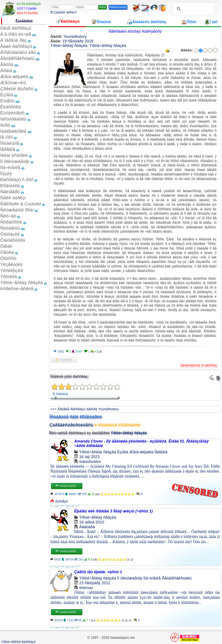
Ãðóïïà (7, 64)
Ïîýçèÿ (6, 173)
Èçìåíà (7, 95)
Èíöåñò (7, 101)
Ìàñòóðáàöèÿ (13, 119)
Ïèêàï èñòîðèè (14, 155)
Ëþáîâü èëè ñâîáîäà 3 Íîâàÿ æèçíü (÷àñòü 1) (113, 511)
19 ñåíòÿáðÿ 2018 (78, 41)
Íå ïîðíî (7, 137)
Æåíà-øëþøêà (14, 76)
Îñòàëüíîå (10, 143)
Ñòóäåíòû (10, 228)
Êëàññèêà (11, 107)
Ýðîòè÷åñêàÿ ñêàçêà (21, 283)
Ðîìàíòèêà (10, 186)
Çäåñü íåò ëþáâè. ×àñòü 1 (98, 572)
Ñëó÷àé (8, 216)
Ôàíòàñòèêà (13, 240)
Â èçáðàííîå (64, 360)
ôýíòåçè (62, 501)
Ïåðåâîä (8, 149)
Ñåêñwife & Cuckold (20, 204)
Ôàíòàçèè (10, 234)
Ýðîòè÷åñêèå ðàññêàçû (18, 642)
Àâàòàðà (87, 527)
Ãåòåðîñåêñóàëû (17, 58)
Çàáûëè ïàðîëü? (64, 12)
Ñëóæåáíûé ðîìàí (17, 210)
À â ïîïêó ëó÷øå (16, 34)
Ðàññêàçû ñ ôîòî (17, 180)
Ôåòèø (7, 252)
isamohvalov (90, 462)
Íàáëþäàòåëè (13, 131)
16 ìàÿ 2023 (89, 457)
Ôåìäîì (6, 246)
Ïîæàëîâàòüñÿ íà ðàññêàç (199, 365)
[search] (193, 9)
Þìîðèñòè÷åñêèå (17, 289)
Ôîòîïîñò (8, 258)
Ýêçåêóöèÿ (11, 264)
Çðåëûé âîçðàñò (17, 89)
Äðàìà (6, 70)
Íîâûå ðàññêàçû (16, 28)
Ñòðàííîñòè (11, 222)
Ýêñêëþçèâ (12, 270)
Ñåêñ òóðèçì (13, 198)
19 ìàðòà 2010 (92, 522)
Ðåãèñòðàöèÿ (118, 7)
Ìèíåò (5, 125)
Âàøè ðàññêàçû (16, 46)
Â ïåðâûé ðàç (14, 40)
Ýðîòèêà (9, 276)
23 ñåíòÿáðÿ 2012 (95, 583)
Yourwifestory (75, 37)
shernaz (86, 588)
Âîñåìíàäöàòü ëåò (18, 52)
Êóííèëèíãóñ (12, 113)
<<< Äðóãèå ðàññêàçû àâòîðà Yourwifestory (84, 409)
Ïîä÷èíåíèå (10, 167)
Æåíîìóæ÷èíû (13, 83)
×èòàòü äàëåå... (67, 486)
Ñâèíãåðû (10, 192)
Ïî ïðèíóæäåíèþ (15, 161)
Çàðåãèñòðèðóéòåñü (71, 425)
